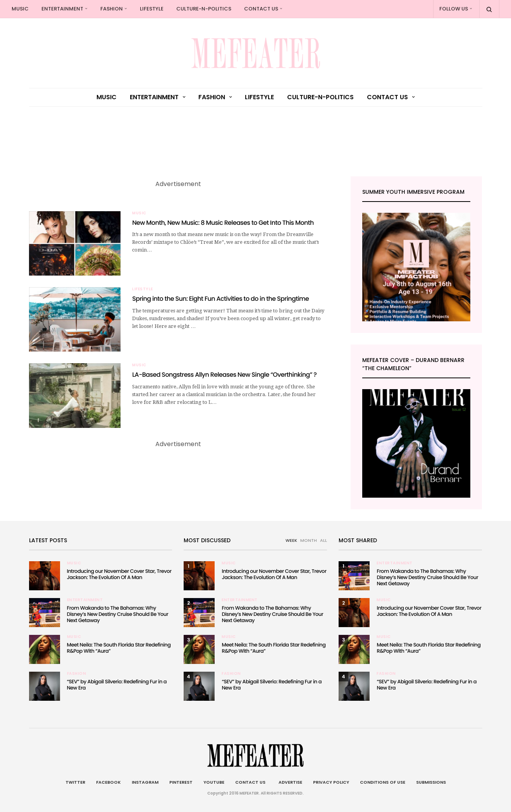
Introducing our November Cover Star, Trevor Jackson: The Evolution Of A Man (119, 574)
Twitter (75, 782)
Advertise (289, 782)
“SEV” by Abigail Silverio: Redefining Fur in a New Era (117, 685)
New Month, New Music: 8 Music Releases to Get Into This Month (223, 223)
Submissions (431, 782)
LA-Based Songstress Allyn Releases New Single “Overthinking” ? (224, 375)
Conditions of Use (383, 782)
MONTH (309, 540)
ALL (323, 540)
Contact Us (261, 9)
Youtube (214, 782)
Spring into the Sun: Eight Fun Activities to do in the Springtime (220, 299)
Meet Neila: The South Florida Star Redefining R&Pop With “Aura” (119, 648)
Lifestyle (152, 9)
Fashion (112, 9)
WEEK (291, 540)
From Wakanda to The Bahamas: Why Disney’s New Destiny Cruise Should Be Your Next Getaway (118, 614)
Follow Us (454, 9)
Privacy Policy (331, 782)
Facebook (108, 782)
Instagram (145, 782)
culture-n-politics (204, 9)
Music (20, 9)
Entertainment (62, 9)
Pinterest (181, 782)
